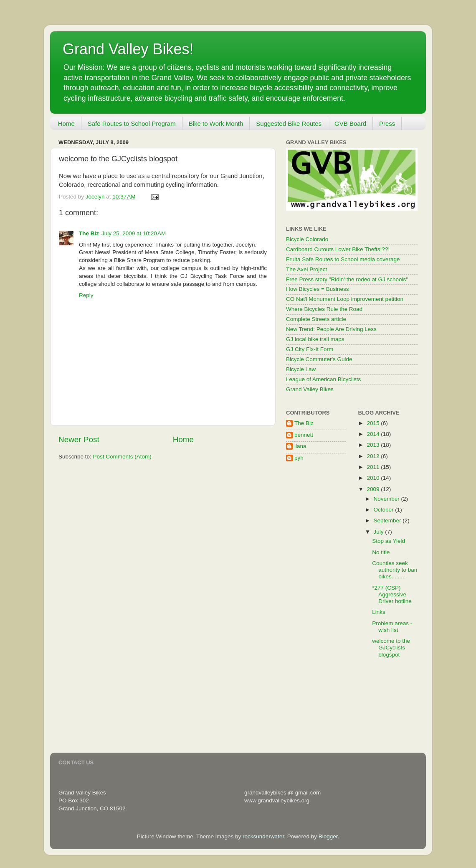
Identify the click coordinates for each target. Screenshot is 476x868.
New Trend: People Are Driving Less (331, 329)
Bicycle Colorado (307, 239)
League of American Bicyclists (323, 379)
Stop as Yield (389, 541)
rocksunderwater (263, 836)
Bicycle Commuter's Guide (319, 359)
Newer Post (79, 439)
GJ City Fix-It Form (310, 349)
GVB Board (350, 123)
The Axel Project (306, 269)
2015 (374, 423)
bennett (304, 435)
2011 (374, 467)
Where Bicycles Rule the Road (324, 309)
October (385, 510)
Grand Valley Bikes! (128, 49)
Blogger (328, 836)
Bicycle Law (301, 369)
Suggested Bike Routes (289, 123)
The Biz (89, 233)
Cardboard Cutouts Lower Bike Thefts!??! (338, 249)
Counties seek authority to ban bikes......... (395, 570)
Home (66, 123)
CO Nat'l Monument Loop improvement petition (345, 299)
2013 (374, 445)
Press (387, 123)
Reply (86, 295)
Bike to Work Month (216, 123)
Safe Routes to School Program (132, 123)
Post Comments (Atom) (122, 457)
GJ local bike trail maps (315, 339)
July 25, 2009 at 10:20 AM (134, 233)
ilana (300, 446)
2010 (374, 478)
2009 (374, 489)
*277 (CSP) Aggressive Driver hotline (392, 594)
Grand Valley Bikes (310, 389)
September (388, 521)
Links (379, 612)
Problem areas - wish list (392, 627)
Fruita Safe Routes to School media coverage (343, 259)
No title (381, 552)
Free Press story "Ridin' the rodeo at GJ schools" (347, 279)
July (380, 532)
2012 (374, 456)
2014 (374, 434)
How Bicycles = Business (317, 289)
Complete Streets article (316, 319)
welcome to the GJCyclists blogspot (391, 648)
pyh (299, 458)
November (387, 499)
